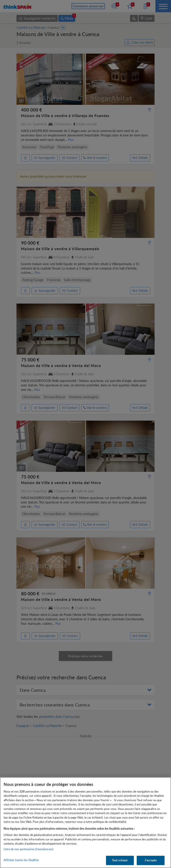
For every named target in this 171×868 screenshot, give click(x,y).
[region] (85, 823)
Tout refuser (120, 860)
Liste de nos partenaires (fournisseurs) (28, 849)
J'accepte (151, 860)
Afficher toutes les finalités (21, 860)
